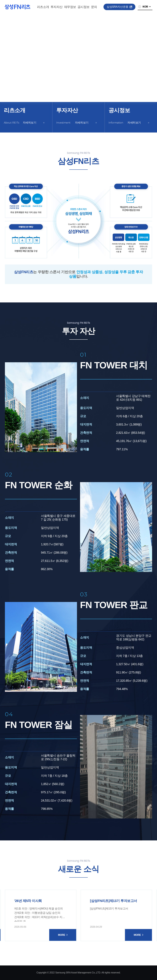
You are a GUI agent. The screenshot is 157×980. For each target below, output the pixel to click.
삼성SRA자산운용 (119, 7)
